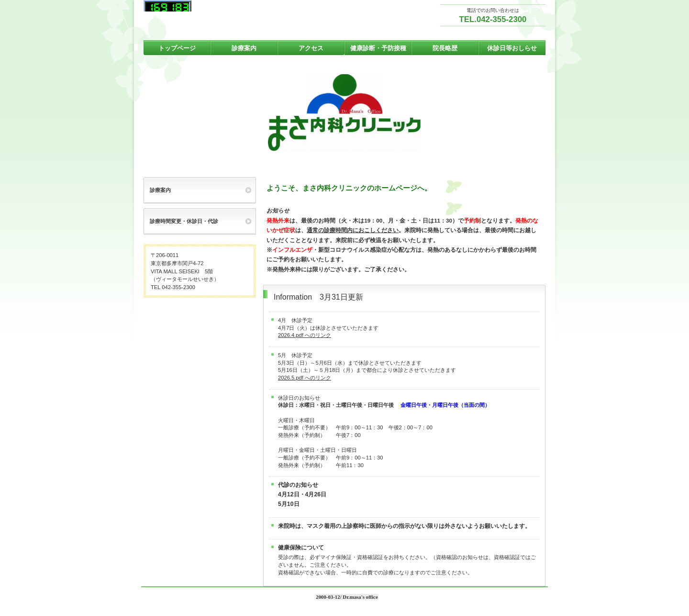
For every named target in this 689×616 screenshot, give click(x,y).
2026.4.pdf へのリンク (305, 335)
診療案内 (160, 190)
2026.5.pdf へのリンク (305, 378)
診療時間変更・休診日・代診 (184, 221)
